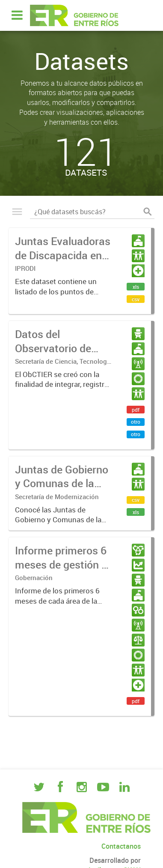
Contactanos (121, 846)
